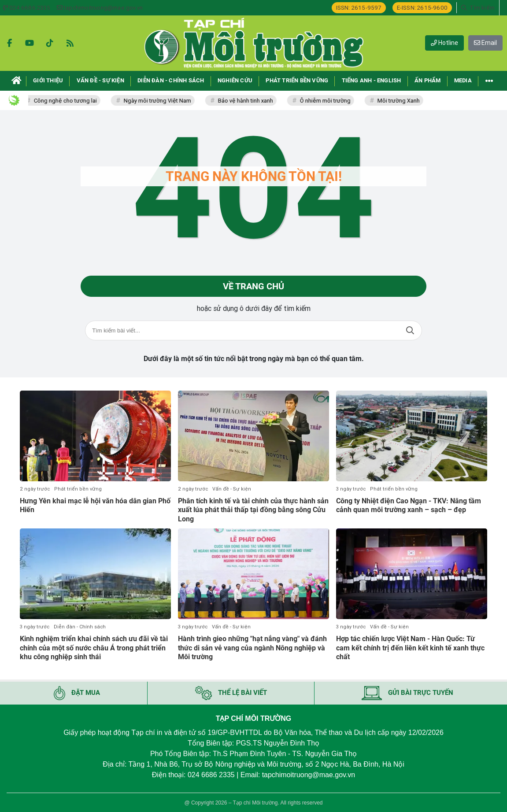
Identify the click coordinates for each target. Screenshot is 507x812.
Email (485, 43)
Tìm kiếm (410, 330)
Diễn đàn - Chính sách (80, 627)
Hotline (444, 43)
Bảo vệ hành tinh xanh (247, 101)
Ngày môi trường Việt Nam (159, 101)
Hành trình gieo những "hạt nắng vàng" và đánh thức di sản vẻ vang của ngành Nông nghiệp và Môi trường (252, 648)
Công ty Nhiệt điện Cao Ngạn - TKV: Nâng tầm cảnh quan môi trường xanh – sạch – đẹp (409, 506)
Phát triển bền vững (78, 489)
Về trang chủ (253, 286)
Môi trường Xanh (400, 101)
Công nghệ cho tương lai (67, 101)
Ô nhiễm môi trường (327, 101)
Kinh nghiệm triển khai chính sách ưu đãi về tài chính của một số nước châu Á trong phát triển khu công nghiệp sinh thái (94, 648)
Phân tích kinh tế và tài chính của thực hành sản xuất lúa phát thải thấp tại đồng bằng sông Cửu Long (253, 510)
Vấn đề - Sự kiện (232, 489)
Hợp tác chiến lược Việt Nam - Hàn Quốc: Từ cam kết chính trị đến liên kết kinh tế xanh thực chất (410, 648)
